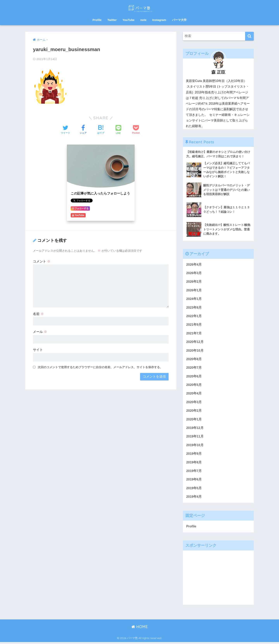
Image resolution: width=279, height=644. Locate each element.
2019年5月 (194, 490)
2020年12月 (195, 343)
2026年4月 (194, 265)
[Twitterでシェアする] (65, 130)
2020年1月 (194, 421)
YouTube (128, 20)
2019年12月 (195, 429)
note (143, 20)
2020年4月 (194, 395)
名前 (38, 314)
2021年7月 (194, 334)
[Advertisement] (218, 579)
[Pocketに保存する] (136, 130)
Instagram (159, 20)
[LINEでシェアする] (118, 130)
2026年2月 (194, 282)
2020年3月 (194, 403)
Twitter (112, 20)
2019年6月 (194, 481)
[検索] (249, 36)
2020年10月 (195, 351)
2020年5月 (194, 386)
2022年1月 (194, 317)
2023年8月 (194, 308)
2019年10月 (195, 447)
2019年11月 (195, 438)
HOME (140, 629)
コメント (42, 261)
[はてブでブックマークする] (101, 130)
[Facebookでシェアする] (83, 130)
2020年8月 (194, 360)
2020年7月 (194, 369)
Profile (97, 20)
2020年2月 (194, 412)
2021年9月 (194, 325)
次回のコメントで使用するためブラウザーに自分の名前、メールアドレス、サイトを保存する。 (100, 367)
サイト (38, 350)
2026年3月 (194, 273)
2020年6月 (194, 377)
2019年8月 (194, 464)
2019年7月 (194, 473)
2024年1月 (194, 299)
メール (40, 332)
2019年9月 (194, 455)
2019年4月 (194, 499)
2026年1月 (194, 291)
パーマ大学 (179, 20)
